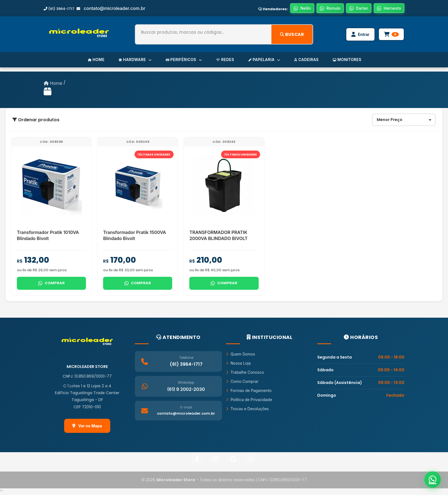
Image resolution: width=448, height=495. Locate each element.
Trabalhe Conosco (245, 374)
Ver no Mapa (87, 428)
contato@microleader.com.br (115, 9)
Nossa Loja (238, 365)
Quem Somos (241, 356)
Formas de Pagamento (249, 393)
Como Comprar (242, 384)
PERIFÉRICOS (182, 61)
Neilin (296, 9)
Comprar (51, 285)
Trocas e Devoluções (247, 411)
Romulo (325, 9)
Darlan (356, 9)
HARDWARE (132, 61)
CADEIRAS (309, 61)
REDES (225, 61)
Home (53, 85)
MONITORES (352, 61)
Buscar (291, 35)
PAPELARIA (265, 61)
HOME (92, 61)
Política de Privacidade (249, 402)
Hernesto (388, 9)
